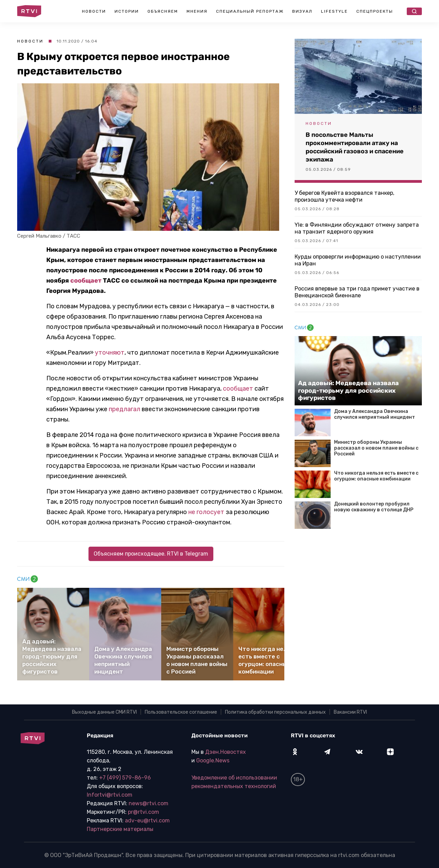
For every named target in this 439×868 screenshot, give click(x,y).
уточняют (110, 353)
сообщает (86, 281)
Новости (94, 11)
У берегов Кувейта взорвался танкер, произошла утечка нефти (345, 196)
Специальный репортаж (250, 11)
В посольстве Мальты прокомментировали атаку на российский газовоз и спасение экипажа (355, 147)
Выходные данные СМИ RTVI (104, 712)
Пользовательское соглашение (181, 712)
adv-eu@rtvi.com (147, 821)
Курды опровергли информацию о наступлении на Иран (358, 260)
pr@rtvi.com (144, 812)
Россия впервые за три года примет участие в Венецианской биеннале (357, 292)
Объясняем (163, 11)
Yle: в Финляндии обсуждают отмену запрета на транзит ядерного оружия (357, 228)
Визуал (302, 11)
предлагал (124, 409)
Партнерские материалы (120, 829)
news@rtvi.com (149, 803)
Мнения (197, 11)
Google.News (213, 760)
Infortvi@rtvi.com (110, 795)
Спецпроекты (375, 11)
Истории (127, 11)
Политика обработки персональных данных (275, 712)
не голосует (206, 512)
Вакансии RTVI (350, 712)
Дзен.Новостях (226, 752)
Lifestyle (334, 11)
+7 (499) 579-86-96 (125, 778)
